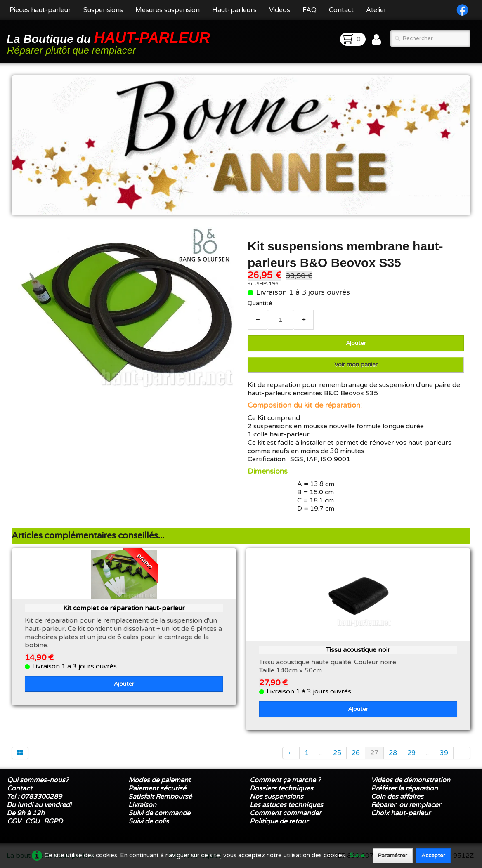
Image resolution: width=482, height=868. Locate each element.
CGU (32, 821)
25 (337, 753)
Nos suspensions (276, 797)
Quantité (260, 303)
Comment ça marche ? (285, 780)
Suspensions (103, 10)
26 (356, 753)
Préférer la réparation (404, 788)
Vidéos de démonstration (411, 780)
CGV (14, 821)
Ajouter (356, 343)
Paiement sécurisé (157, 788)
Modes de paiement (159, 780)
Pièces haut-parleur (40, 10)
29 (411, 753)
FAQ (310, 10)
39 (444, 753)
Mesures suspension (168, 10)
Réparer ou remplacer (407, 805)
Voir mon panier (356, 364)
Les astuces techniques (286, 805)
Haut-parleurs (234, 10)
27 (374, 753)
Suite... (359, 855)
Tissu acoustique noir (358, 650)
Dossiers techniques (281, 788)
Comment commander (286, 813)
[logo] (110, 42)
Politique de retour (279, 821)
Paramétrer (393, 856)
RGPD (53, 821)
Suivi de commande (159, 813)
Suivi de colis (149, 821)
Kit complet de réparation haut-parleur (124, 608)
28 (393, 753)
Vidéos (280, 10)
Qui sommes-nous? (38, 780)
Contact (341, 10)
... (321, 753)
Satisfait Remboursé (160, 797)
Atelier (376, 10)
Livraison (142, 805)
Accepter (433, 856)
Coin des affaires (397, 797)
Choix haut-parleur (402, 813)
